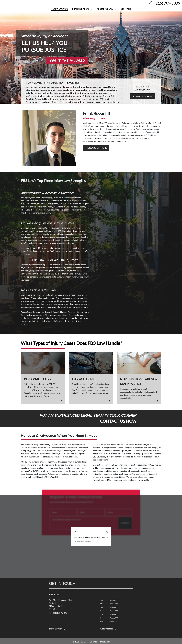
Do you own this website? (82, 544)
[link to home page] (18, 4)
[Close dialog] (107, 534)
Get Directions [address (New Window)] (109, 631)
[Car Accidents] (91, 378)
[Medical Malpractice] (139, 380)
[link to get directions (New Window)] (73, 607)
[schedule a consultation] (91, 421)
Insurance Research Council (48, 314)
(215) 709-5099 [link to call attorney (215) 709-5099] (58, 615)
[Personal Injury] (43, 380)
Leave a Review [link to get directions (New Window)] (58, 631)
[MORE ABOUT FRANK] (96, 150)
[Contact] (126, 11)
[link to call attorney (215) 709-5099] (165, 4)
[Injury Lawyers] (59, 11)
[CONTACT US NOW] (143, 98)
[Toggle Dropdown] (91, 11)
